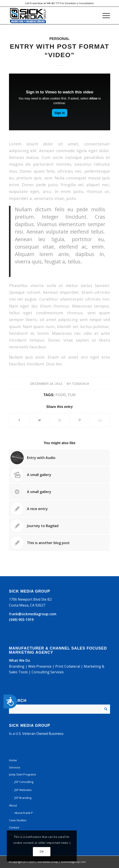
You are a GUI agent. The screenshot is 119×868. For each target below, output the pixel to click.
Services (15, 767)
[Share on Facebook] (19, 420)
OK (39, 852)
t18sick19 (80, 384)
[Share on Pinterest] (80, 420)
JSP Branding (23, 798)
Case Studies (18, 820)
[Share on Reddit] (100, 420)
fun (72, 395)
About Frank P (24, 813)
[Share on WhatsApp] (60, 420)
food (61, 395)
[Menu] (104, 15)
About (13, 805)
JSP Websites (23, 790)
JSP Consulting (24, 782)
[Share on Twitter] (40, 420)
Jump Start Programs (23, 774)
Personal (60, 39)
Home (13, 760)
